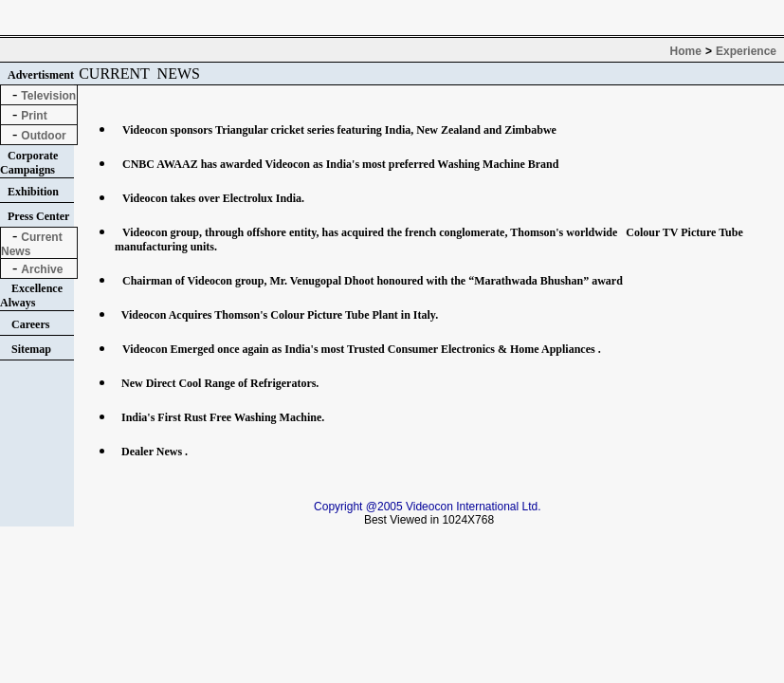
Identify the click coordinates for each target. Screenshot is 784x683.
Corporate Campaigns (29, 163)
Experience (746, 51)
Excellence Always (31, 295)
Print (34, 116)
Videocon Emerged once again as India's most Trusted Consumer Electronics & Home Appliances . (362, 349)
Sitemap (31, 349)
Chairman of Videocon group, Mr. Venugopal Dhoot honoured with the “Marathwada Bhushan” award (373, 281)
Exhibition (33, 192)
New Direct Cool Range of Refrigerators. (219, 383)
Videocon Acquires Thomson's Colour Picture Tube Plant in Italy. (278, 315)
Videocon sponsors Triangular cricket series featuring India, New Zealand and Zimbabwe (339, 130)
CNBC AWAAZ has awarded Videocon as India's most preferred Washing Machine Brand (340, 164)
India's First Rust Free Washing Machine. (221, 417)
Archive (42, 269)
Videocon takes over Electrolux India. (213, 198)
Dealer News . (153, 452)
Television (48, 96)
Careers (30, 324)
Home (686, 51)
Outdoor (43, 136)
